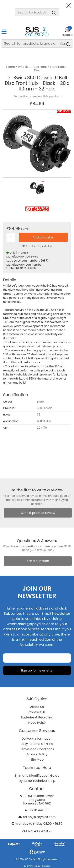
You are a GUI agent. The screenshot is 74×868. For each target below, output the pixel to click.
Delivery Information (37, 739)
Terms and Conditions (37, 749)
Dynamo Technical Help (37, 781)
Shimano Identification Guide (37, 776)
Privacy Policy (37, 754)
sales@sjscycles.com (39, 817)
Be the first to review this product (37, 96)
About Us (37, 707)
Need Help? (37, 723)
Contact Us (37, 712)
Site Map (37, 760)
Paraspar (45, 866)
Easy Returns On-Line (37, 744)
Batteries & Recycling (37, 717)
